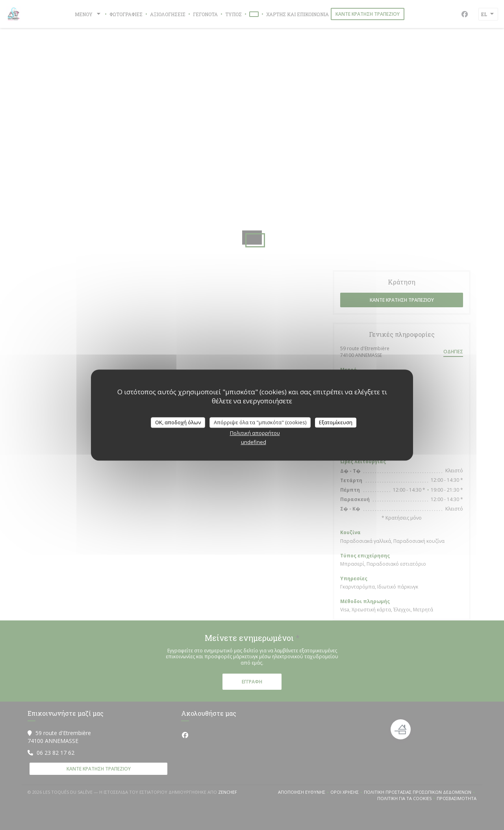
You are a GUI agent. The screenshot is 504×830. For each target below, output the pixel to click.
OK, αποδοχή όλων (178, 422)
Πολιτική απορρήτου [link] (255, 433)
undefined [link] (254, 442)
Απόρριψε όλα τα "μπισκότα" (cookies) (260, 422)
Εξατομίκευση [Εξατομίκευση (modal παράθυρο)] (336, 422)
